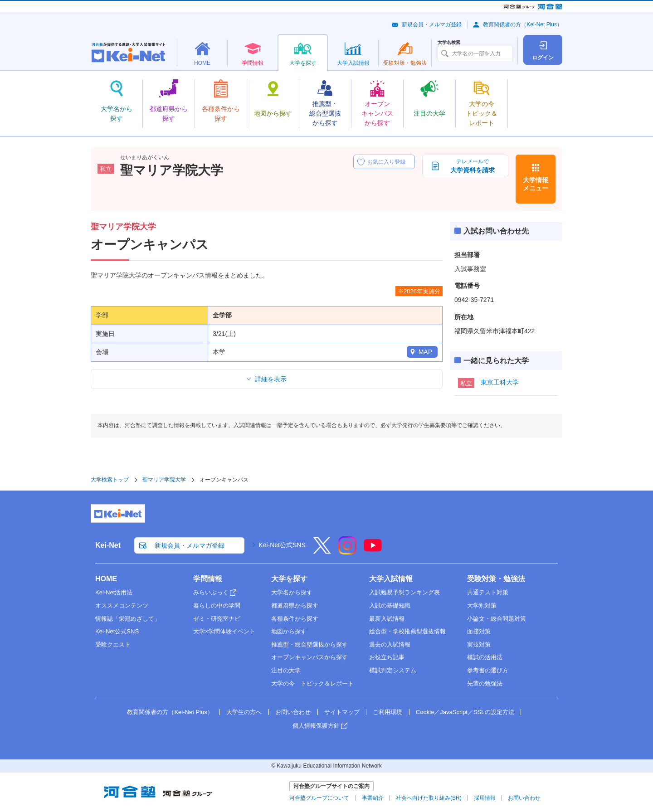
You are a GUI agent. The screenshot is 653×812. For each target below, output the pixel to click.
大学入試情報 (391, 579)
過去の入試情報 (390, 644)
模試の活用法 (485, 657)
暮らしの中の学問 (217, 605)
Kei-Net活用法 (114, 592)
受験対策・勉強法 (496, 579)
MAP (425, 352)
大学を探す (289, 579)
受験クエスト (113, 644)
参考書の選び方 (488, 670)
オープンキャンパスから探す (309, 657)
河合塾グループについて (319, 798)
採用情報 (485, 798)
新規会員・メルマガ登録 (432, 24)
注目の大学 (286, 670)
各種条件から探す (295, 619)
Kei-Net (108, 545)
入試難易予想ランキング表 (404, 592)
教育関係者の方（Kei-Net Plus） (523, 24)
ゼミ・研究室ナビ (217, 619)
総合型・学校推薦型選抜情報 (407, 631)
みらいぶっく (211, 592)
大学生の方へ (244, 712)
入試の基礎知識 (390, 605)
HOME (106, 579)
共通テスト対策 (488, 592)
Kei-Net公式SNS (282, 545)
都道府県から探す (295, 605)
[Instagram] (347, 551)
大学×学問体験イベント (224, 631)
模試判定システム (393, 670)
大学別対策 (482, 605)
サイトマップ (342, 712)
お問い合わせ (293, 712)
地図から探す (289, 631)
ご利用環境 (387, 712)
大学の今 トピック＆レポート (312, 683)
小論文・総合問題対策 (497, 619)
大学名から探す (292, 592)
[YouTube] (373, 551)
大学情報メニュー (536, 184)
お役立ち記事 (387, 657)
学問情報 (208, 579)
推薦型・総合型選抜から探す (309, 644)
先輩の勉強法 (485, 683)
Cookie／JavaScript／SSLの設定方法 (465, 712)
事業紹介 (373, 798)
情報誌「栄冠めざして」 (128, 619)
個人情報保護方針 (316, 726)
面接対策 (479, 631)
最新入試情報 (387, 619)
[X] (322, 551)
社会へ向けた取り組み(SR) (429, 798)
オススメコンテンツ (122, 605)
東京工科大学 (500, 382)
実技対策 (479, 644)
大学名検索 (449, 43)
